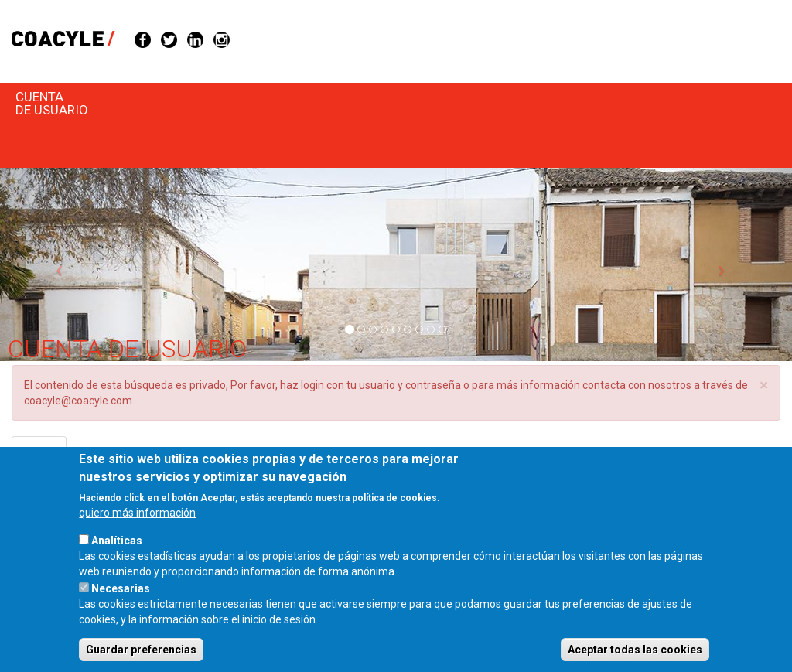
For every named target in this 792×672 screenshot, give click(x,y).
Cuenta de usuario (52, 103)
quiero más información (137, 535)
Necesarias (121, 611)
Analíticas (117, 563)
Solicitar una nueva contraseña (156, 452)
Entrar (45, 457)
